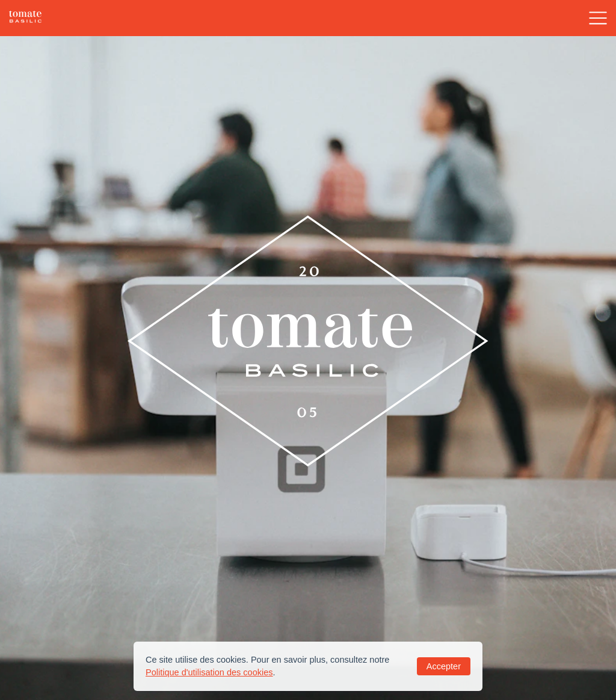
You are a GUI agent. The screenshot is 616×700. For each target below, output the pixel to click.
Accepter (444, 666)
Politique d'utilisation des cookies (209, 672)
